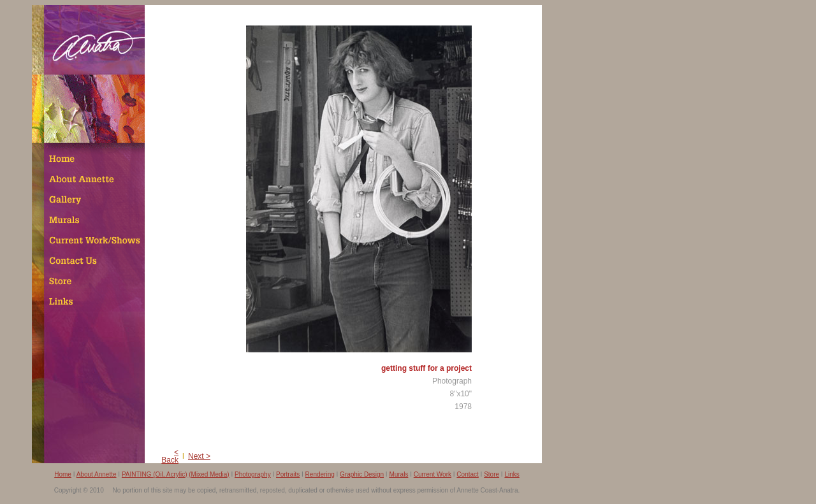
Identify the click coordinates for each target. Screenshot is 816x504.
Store (492, 474)
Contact (467, 474)
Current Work (433, 474)
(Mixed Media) (209, 474)
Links (512, 474)
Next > (199, 456)
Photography (253, 474)
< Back (170, 456)
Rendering (320, 474)
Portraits (288, 474)
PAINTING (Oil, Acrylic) (155, 474)
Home (63, 474)
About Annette (97, 474)
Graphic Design (362, 474)
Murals (398, 474)
